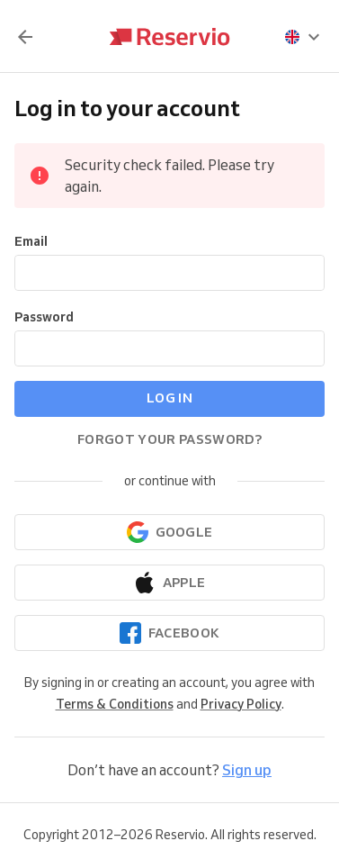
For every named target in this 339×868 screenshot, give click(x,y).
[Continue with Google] (169, 532)
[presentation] (303, 37)
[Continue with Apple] (169, 583)
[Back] (25, 37)
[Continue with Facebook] (169, 633)
